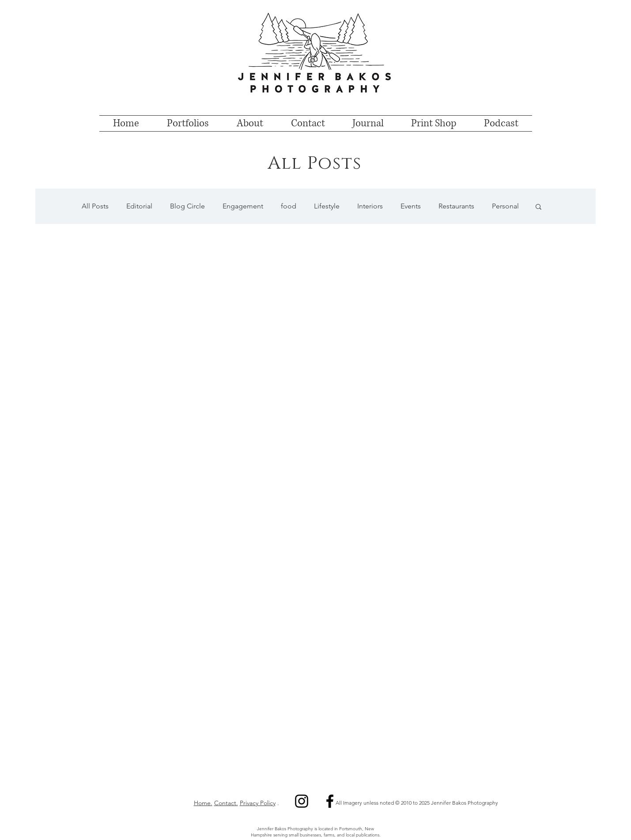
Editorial (139, 206)
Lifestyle (327, 206)
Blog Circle (187, 206)
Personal (505, 206)
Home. (203, 803)
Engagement (243, 206)
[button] (538, 207)
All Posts (95, 206)
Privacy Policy (258, 803)
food (289, 206)
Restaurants (456, 206)
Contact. (226, 803)
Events (411, 206)
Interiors (370, 206)
